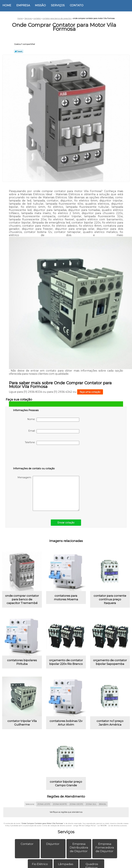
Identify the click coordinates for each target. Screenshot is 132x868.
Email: (54, 431)
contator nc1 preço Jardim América (110, 729)
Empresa (23, 5)
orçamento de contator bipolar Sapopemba (110, 666)
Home (7, 5)
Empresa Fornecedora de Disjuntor (105, 856)
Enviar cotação (66, 523)
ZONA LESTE (44, 813)
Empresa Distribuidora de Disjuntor (79, 856)
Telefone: (52, 443)
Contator (27, 852)
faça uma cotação (90, 392)
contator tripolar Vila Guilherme (22, 729)
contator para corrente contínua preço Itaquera (110, 601)
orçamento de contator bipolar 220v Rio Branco (66, 666)
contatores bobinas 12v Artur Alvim (66, 729)
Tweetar (19, 51)
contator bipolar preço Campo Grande (66, 792)
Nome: (53, 420)
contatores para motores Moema (66, 600)
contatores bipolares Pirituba (22, 666)
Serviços (58, 5)
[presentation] (34, 457)
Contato (77, 5)
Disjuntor (53, 852)
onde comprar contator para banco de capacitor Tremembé (22, 601)
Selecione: (30, 813)
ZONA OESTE (76, 813)
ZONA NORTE (60, 813)
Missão (40, 5)
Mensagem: (48, 493)
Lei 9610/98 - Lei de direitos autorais (112, 834)
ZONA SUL (91, 813)
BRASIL (103, 813)
